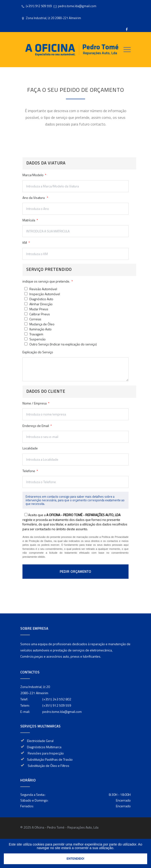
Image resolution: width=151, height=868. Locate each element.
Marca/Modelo (75, 182)
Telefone (75, 478)
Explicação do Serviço (75, 366)
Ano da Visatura (75, 205)
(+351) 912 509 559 (39, 6)
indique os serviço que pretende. (48, 281)
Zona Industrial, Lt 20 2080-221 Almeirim (53, 18)
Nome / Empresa (75, 410)
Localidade (75, 455)
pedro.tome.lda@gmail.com (77, 6)
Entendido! (76, 859)
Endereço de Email (75, 433)
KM (26, 243)
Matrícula (30, 220)
